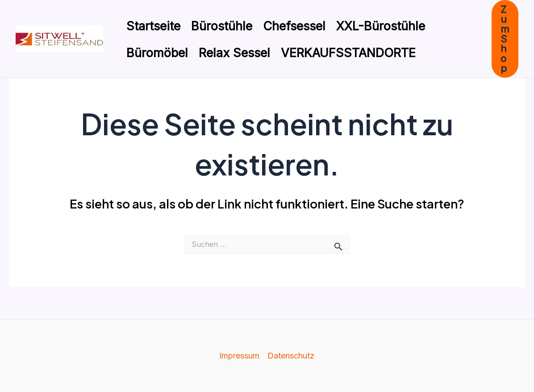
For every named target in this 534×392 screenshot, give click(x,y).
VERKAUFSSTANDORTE (348, 53)
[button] (505, 39)
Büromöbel (157, 53)
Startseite (153, 26)
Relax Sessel (234, 53)
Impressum (239, 356)
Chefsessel (294, 26)
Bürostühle (222, 26)
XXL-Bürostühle (381, 26)
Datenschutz (291, 356)
